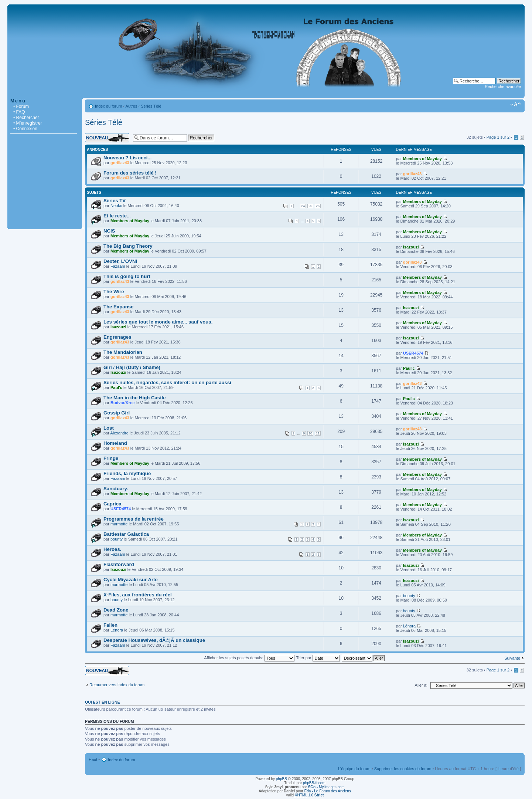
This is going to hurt (127, 276)
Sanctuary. (116, 489)
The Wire (114, 292)
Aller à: (421, 685)
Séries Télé (151, 106)
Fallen (110, 625)
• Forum (21, 106)
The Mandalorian (123, 352)
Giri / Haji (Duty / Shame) (132, 367)
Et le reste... (117, 216)
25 (310, 206)
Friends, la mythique (127, 473)
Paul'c (409, 368)
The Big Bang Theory (128, 246)
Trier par (318, 658)
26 (318, 206)
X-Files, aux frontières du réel (138, 595)
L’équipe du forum (354, 769)
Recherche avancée (503, 87)
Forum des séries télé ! (130, 173)
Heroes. (112, 549)
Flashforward (119, 564)
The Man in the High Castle (135, 398)
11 (318, 433)
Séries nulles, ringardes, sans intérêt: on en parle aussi (167, 382)
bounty (117, 539)
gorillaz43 (120, 163)
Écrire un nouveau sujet (107, 138)
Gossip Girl (117, 413)
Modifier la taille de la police (516, 105)
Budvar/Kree (122, 403)
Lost (109, 428)
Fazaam (118, 266)
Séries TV (115, 201)
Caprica (112, 504)
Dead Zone (116, 610)
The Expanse (118, 307)
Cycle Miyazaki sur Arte (131, 580)
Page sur (498, 137)
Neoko (116, 206)
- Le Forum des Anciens (328, 791)
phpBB (282, 779)
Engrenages (117, 337)
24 (303, 206)
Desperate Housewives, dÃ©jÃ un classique (154, 640)
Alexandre (119, 433)
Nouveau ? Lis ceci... (127, 158)
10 (310, 433)
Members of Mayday (422, 159)
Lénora (117, 630)
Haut (93, 759)
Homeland (115, 443)
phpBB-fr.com (314, 783)
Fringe (111, 458)
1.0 (309, 795)
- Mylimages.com (326, 787)
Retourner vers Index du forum (117, 685)
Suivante (512, 658)
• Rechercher (26, 118)
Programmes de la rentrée (134, 519)
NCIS (109, 231)
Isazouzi (411, 247)
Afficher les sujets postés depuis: (249, 658)
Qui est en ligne (103, 702)
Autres (132, 106)
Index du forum (108, 106)
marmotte (119, 524)
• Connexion (25, 129)
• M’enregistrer (28, 123)
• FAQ (19, 112)
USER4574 (413, 353)
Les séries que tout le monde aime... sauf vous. (158, 322)
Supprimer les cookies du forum (403, 769)
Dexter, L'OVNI (120, 261)
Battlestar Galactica (126, 534)
